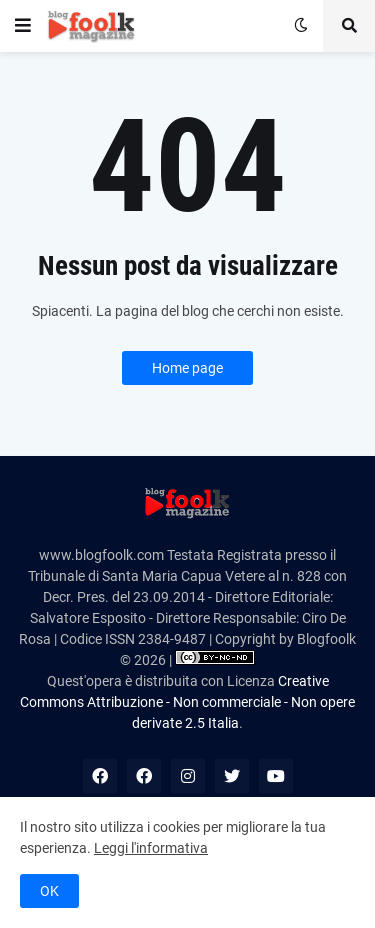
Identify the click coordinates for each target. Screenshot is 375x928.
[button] (23, 26)
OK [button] (49, 891)
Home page (187, 368)
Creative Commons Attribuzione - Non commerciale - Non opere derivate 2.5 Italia (187, 702)
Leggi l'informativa (151, 848)
